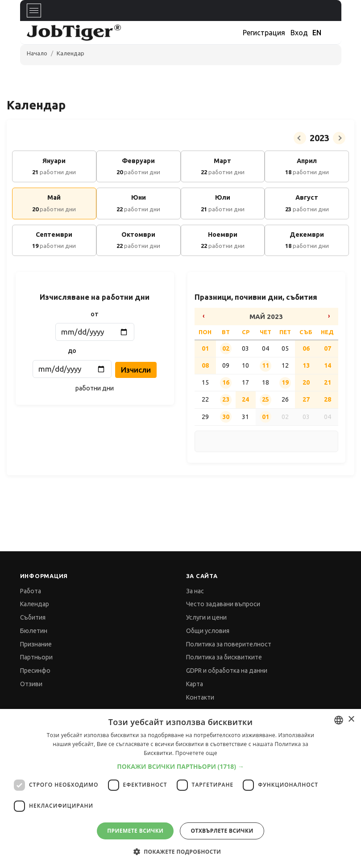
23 (226, 399)
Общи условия (208, 631)
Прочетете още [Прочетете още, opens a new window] (196, 753)
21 (328, 382)
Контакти (200, 697)
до (72, 351)
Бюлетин (34, 631)
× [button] (351, 719)
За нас (195, 591)
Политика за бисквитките (224, 657)
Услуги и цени (206, 617)
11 (266, 365)
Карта (195, 684)
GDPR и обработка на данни (227, 671)
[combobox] (339, 720)
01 (205, 348)
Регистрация (264, 33)
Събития (33, 617)
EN (317, 33)
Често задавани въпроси (223, 604)
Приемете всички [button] (135, 831)
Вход (299, 33)
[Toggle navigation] (34, 10)
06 (306, 348)
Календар (71, 53)
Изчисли (136, 370)
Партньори (36, 657)
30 (226, 417)
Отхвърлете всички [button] (222, 831)
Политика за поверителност (229, 644)
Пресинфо (35, 671)
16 (226, 382)
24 (245, 399)
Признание (36, 644)
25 (266, 399)
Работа (31, 591)
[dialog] (180, 788)
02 (226, 348)
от (95, 314)
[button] (180, 766)
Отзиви (31, 684)
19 (285, 382)
